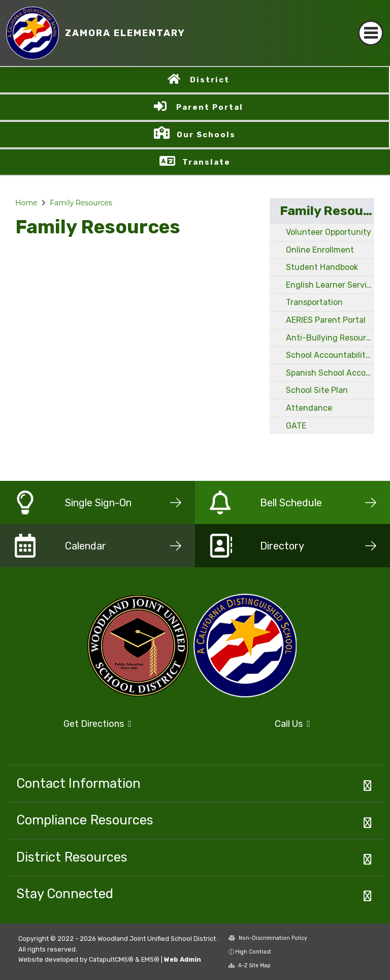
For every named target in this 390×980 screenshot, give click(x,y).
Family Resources (81, 203)
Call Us (292, 724)
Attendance (309, 408)
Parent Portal (210, 107)
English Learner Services (330, 285)
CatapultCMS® (111, 959)
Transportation (314, 302)
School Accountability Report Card (330, 355)
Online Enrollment (320, 250)
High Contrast (253, 952)
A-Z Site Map (250, 966)
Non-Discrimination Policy (268, 938)
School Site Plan (317, 390)
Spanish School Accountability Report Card (330, 373)
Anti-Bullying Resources (330, 338)
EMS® (150, 959)
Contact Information (78, 783)
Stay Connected (65, 894)
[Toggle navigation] (371, 33)
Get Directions (97, 724)
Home (26, 203)
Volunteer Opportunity (329, 232)
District (210, 80)
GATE (296, 426)
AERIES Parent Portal (326, 320)
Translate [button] (206, 162)
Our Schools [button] (206, 135)
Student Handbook (322, 267)
